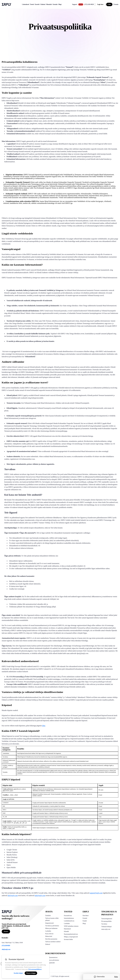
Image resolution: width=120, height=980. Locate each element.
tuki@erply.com (40, 895)
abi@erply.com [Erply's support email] (6, 949)
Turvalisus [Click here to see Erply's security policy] (104, 924)
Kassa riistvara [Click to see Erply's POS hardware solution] (49, 934)
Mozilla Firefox (12, 855)
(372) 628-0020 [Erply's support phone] (6, 946)
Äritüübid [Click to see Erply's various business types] (48, 916)
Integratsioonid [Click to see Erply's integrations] (49, 923)
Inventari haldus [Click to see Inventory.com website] (68, 939)
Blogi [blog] (60, 4)
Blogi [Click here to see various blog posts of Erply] (84, 924)
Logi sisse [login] (100, 4)
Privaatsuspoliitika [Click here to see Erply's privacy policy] (106, 921)
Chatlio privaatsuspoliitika (14, 827)
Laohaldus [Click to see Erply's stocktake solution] (67, 924)
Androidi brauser (12, 862)
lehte (44, 726)
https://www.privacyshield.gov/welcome (98, 682)
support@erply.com (96, 893)
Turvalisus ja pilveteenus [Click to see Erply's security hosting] (52, 926)
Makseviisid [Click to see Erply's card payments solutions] (49, 936)
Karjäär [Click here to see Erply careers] (85, 921)
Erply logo (6, 4)
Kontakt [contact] (55, 4)
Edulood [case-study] (43, 4)
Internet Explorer (12, 852)
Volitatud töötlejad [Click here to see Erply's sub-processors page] (106, 927)
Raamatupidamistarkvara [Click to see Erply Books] (71, 934)
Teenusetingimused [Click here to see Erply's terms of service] (107, 919)
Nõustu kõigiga (31, 973)
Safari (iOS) (11, 860)
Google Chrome (12, 850)
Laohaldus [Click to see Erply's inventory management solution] (48, 931)
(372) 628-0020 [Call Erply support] (89, 4)
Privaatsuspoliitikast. (35, 969)
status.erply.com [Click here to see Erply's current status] (106, 929)
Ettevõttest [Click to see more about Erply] (86, 916)
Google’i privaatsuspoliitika (20, 821)
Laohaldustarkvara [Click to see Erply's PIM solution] (69, 921)
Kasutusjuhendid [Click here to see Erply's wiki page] (50, 963)
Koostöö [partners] (37, 4)
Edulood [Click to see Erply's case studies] (48, 944)
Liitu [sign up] (109, 4)
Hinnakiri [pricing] (49, 4)
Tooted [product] (32, 4)
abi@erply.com (13, 895)
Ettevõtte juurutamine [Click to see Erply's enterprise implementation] (51, 939)
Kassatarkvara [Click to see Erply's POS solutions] (68, 916)
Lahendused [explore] (26, 4)
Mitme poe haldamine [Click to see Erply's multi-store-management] (51, 928)
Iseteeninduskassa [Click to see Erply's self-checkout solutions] (69, 918)
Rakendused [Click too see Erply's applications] (67, 929)
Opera (9, 865)
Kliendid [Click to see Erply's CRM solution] (66, 931)
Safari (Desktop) (12, 857)
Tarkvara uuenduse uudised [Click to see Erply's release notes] (53, 942)
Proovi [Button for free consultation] (6, 931)
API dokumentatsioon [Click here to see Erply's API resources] (51, 957)
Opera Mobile (11, 867)
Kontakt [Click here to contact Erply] (85, 918)
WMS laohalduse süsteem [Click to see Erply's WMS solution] (71, 926)
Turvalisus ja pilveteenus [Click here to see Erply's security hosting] (52, 960)
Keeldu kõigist (18, 973)
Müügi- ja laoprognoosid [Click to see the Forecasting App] (71, 937)
